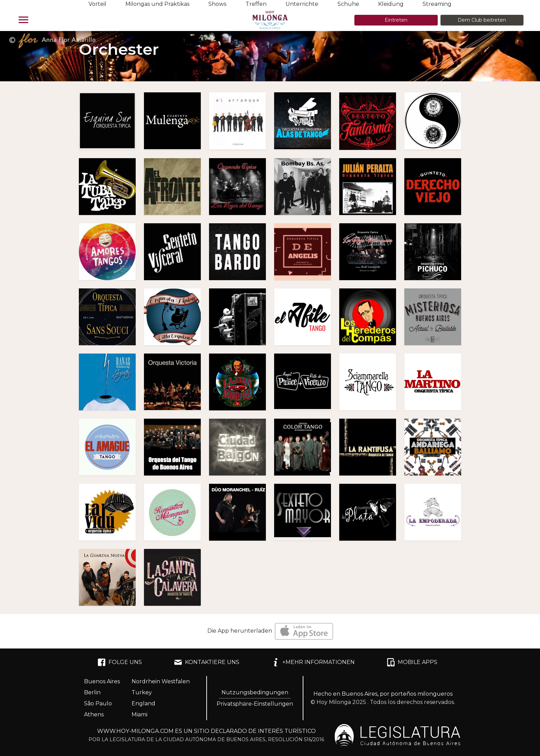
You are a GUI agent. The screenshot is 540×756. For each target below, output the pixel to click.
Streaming (437, 4)
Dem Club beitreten (482, 20)
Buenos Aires (102, 681)
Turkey (142, 692)
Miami (139, 714)
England (143, 703)
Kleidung (391, 4)
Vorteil (97, 4)
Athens (94, 714)
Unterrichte (302, 4)
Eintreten (396, 20)
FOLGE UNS (120, 662)
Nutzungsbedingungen (255, 692)
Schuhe (348, 4)
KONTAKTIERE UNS (207, 662)
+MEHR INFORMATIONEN (313, 662)
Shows (217, 4)
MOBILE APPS (412, 662)
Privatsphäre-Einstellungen (255, 704)
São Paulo (98, 703)
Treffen (256, 4)
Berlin (92, 692)
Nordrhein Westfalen (161, 681)
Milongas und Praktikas (157, 4)
